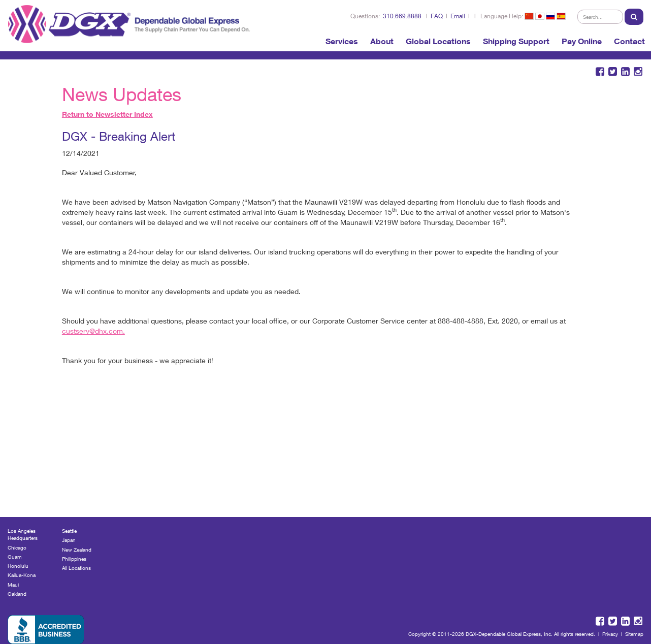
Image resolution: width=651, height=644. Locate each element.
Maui (13, 585)
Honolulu (18, 566)
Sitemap (634, 634)
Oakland (17, 594)
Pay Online (582, 41)
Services (342, 41)
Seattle (69, 531)
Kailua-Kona (22, 575)
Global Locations (438, 41)
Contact (629, 41)
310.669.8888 (402, 16)
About (382, 41)
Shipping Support (516, 41)
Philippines (74, 559)
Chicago (17, 548)
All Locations (76, 568)
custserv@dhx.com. (93, 331)
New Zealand (77, 550)
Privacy (610, 634)
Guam (15, 557)
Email (458, 16)
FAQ (437, 16)
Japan (69, 540)
